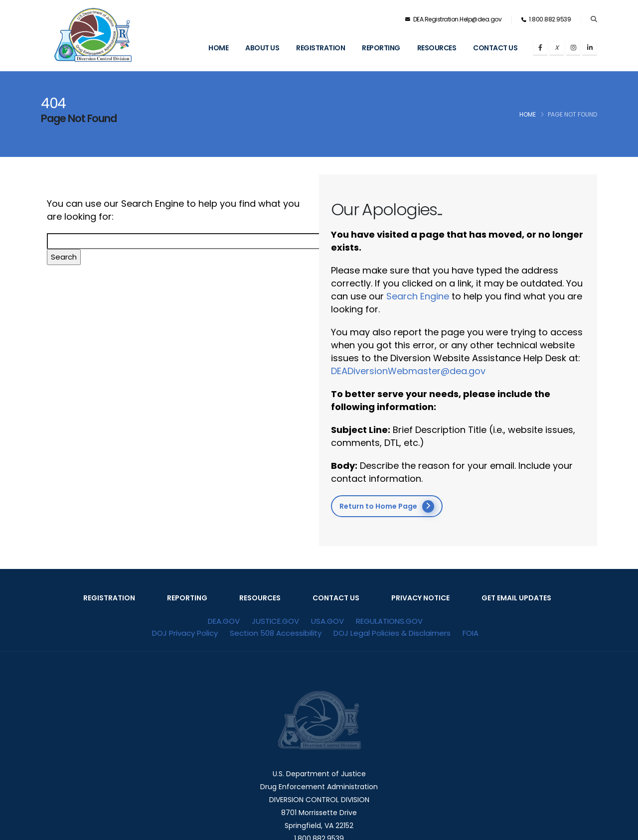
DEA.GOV (224, 621)
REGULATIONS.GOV (389, 621)
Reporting (381, 48)
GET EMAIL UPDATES (516, 598)
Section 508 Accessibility (276, 633)
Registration (320, 48)
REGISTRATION (109, 598)
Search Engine (418, 296)
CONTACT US (336, 598)
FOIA (471, 633)
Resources (437, 48)
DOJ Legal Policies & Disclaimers (392, 633)
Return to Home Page (387, 506)
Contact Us (495, 48)
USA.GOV (327, 621)
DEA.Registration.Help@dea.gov (454, 19)
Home (218, 48)
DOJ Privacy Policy (185, 633)
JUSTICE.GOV (275, 621)
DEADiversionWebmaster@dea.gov (408, 371)
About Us (262, 48)
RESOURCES (260, 598)
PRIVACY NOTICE (420, 598)
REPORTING (187, 598)
